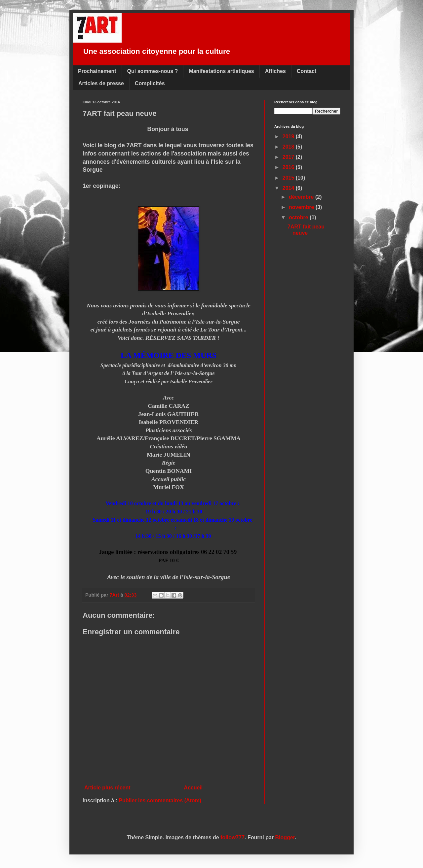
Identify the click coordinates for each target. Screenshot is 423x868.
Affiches (275, 71)
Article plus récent (107, 788)
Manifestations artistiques (221, 71)
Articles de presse (101, 83)
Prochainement (97, 71)
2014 (289, 188)
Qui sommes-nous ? (153, 71)
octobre (299, 217)
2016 (289, 167)
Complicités (150, 83)
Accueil (193, 788)
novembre (302, 207)
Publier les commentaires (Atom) (160, 800)
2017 (289, 157)
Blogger (285, 837)
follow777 (232, 837)
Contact (307, 71)
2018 (289, 147)
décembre (302, 197)
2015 (289, 178)
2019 (289, 137)
